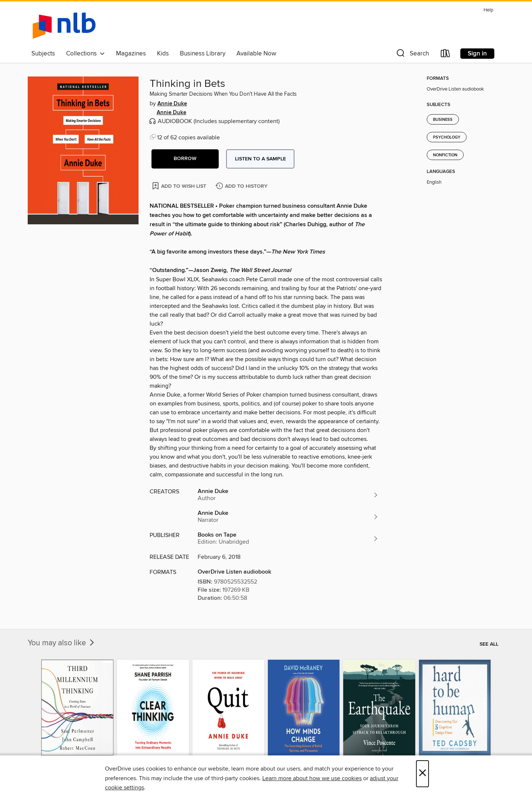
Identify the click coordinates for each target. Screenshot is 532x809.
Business (443, 120)
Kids (163, 54)
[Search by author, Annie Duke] (288, 495)
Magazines (131, 54)
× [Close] (422, 774)
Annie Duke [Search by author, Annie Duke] (172, 104)
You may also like (62, 643)
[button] (412, 55)
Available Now (256, 54)
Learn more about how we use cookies (312, 778)
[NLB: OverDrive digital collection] (64, 26)
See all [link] (489, 644)
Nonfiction (445, 155)
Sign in (477, 54)
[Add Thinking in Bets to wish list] (180, 186)
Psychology (447, 137)
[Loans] (446, 55)
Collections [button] (86, 54)
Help (488, 10)
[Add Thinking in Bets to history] (242, 186)
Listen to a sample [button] (260, 159)
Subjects (43, 54)
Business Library (203, 54)
